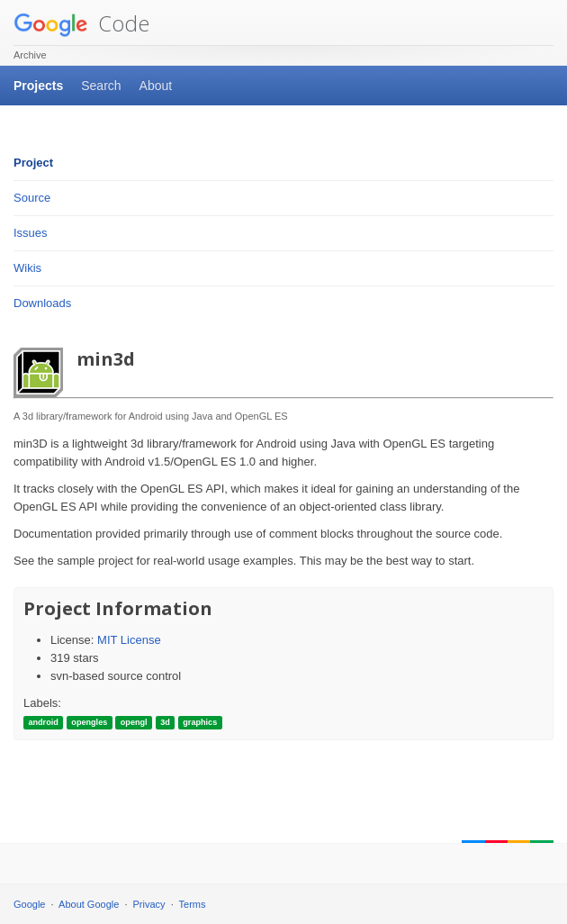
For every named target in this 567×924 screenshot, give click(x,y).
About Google (89, 904)
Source (32, 198)
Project (33, 163)
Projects (38, 86)
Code (81, 23)
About (156, 86)
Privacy (149, 904)
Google (29, 904)
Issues (31, 233)
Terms (193, 904)
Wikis (27, 268)
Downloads (42, 303)
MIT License (129, 640)
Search (101, 86)
